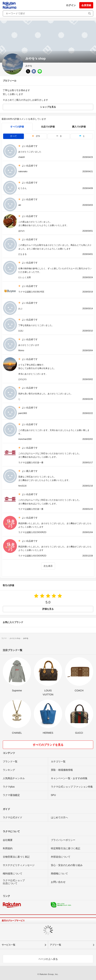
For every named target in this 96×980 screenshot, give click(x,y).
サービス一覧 (9, 945)
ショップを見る (48, 107)
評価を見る (48, 609)
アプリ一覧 (55, 945)
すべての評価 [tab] (17, 127)
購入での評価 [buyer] (79, 127)
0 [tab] (59, 136)
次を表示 (48, 566)
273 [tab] (36, 136)
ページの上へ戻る (48, 959)
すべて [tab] (14, 136)
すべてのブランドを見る (48, 745)
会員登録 (86, 5)
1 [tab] (82, 136)
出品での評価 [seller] (48, 127)
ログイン (71, 5)
